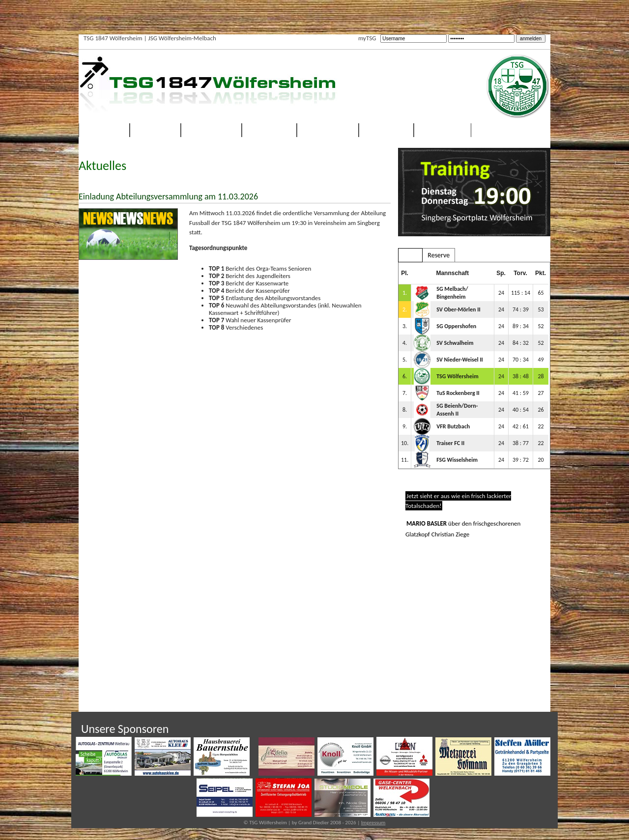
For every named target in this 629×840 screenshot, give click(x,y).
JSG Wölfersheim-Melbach (182, 38)
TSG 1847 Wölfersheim (113, 38)
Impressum (373, 823)
